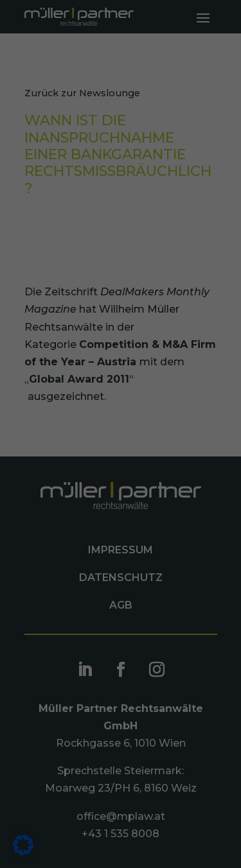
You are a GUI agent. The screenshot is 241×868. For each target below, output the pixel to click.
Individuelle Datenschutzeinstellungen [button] (121, 477)
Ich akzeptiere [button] (121, 382)
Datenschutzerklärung (128, 352)
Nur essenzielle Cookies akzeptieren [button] (121, 427)
